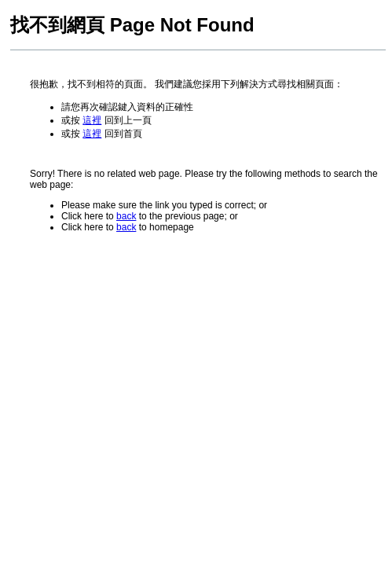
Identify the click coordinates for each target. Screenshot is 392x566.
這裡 (92, 120)
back (126, 216)
